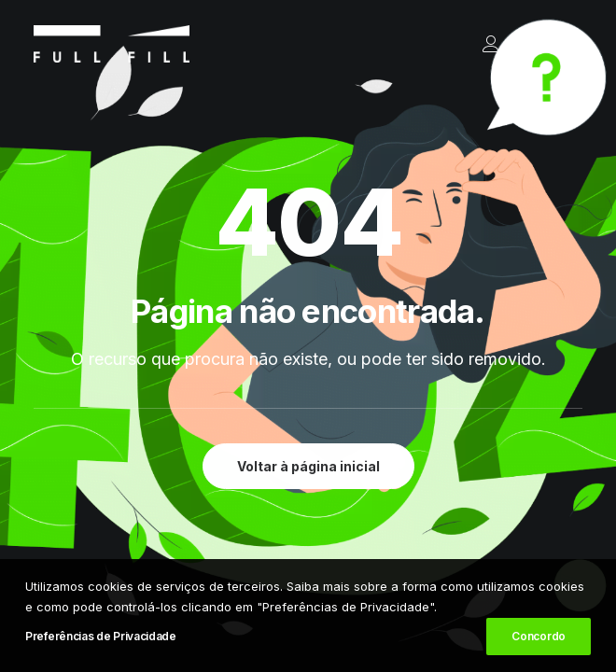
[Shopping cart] (516, 44)
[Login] (483, 44)
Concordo (539, 637)
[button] (573, 44)
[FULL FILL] (112, 44)
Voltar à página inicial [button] (308, 466)
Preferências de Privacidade (101, 637)
